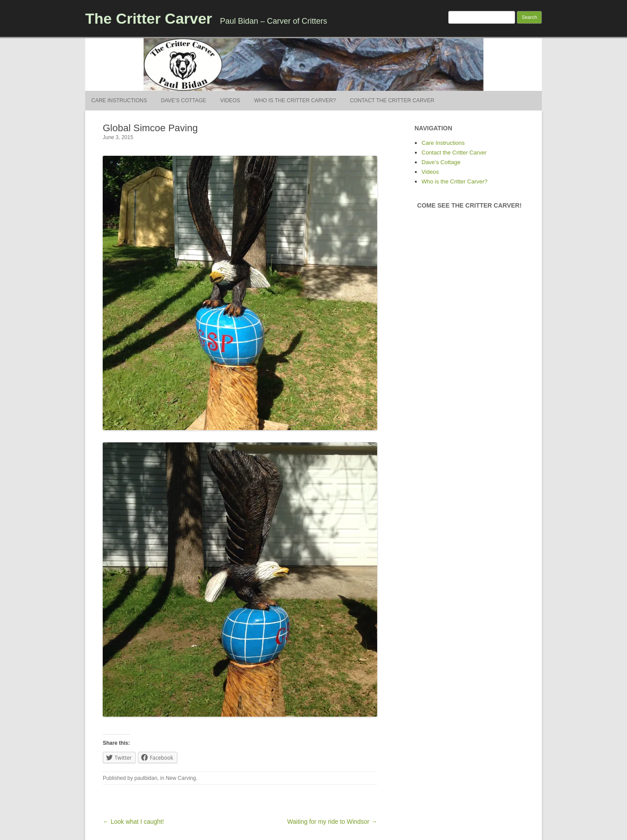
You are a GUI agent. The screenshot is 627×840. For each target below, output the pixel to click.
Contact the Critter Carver (392, 101)
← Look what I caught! (133, 822)
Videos (230, 101)
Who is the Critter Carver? (295, 101)
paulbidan (146, 778)
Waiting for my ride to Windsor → (332, 822)
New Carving (181, 778)
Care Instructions (119, 101)
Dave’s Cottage (184, 101)
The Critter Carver (149, 18)
